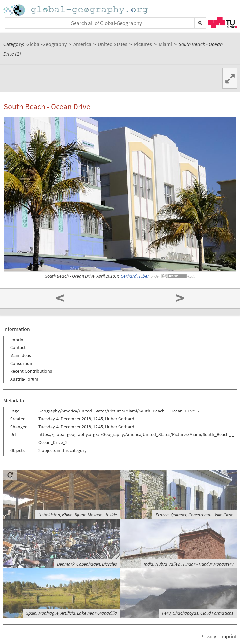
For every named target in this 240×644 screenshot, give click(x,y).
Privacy (208, 636)
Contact (18, 347)
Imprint (18, 340)
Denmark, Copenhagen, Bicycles (87, 564)
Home (76, 10)
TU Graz (223, 23)
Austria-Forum (24, 379)
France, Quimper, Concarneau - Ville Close (195, 515)
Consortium (22, 363)
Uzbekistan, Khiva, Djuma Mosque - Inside (78, 515)
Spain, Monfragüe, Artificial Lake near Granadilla (71, 613)
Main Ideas (21, 355)
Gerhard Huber (135, 276)
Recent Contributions (31, 371)
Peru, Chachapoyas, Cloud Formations (198, 613)
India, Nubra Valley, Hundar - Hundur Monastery (189, 564)
